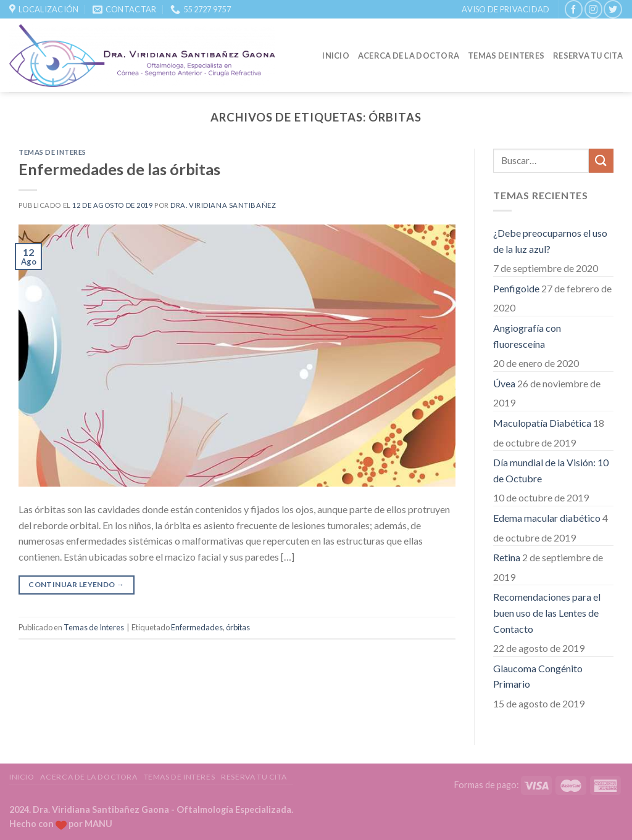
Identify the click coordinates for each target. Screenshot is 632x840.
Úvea (504, 383)
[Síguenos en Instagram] (593, 9)
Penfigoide (516, 288)
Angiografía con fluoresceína (527, 336)
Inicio (336, 56)
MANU (98, 824)
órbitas (238, 627)
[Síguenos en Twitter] (613, 9)
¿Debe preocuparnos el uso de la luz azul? (550, 241)
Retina (507, 557)
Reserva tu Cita (588, 56)
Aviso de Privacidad (505, 9)
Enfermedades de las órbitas (119, 169)
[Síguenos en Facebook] (574, 9)
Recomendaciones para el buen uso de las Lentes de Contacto (547, 612)
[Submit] (601, 161)
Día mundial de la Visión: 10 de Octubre (551, 470)
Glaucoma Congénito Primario (538, 676)
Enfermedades (197, 627)
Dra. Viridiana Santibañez (223, 205)
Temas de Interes (506, 56)
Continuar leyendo (76, 584)
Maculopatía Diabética (542, 423)
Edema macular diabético (547, 518)
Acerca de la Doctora (409, 56)
